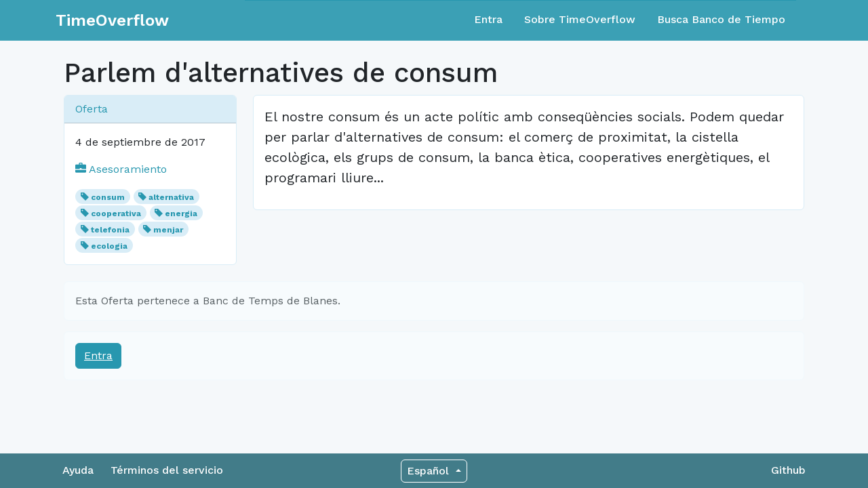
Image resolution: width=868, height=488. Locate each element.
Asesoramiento (121, 169)
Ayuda (78, 470)
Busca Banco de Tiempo (721, 19)
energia (181, 213)
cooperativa (116, 213)
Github (788, 470)
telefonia (110, 230)
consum (108, 197)
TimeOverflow (112, 20)
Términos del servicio (167, 470)
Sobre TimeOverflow (580, 19)
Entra (488, 19)
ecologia (109, 246)
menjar (168, 230)
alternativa (171, 197)
